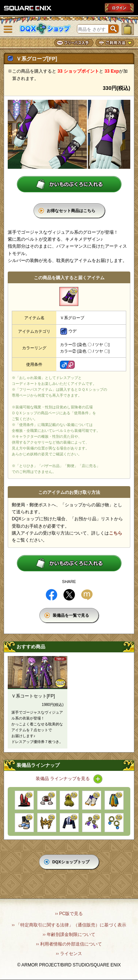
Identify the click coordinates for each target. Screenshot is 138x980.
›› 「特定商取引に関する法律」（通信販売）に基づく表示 (69, 925)
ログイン (119, 8)
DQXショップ (45, 29)
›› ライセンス (69, 954)
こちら (116, 533)
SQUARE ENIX (28, 8)
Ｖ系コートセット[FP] (33, 696)
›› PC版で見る (69, 914)
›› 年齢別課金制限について (69, 935)
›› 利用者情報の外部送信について (69, 944)
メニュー (8, 29)
